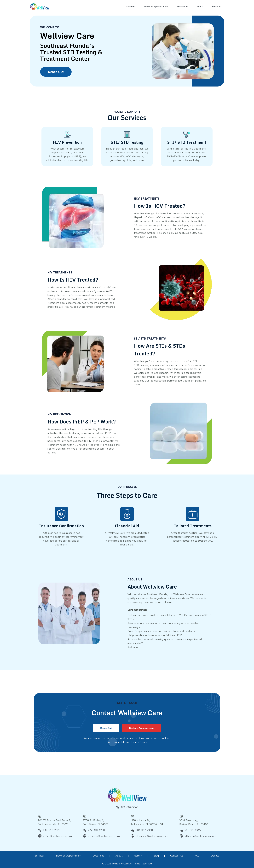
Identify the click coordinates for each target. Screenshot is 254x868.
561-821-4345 (190, 830)
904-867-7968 (142, 830)
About (119, 856)
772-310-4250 (94, 830)
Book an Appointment (69, 856)
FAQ (197, 856)
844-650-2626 (49, 830)
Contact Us (177, 856)
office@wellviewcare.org (55, 836)
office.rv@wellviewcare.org (198, 836)
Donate (215, 856)
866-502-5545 (127, 807)
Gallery (138, 856)
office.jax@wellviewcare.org (149, 836)
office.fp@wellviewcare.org (101, 836)
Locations (98, 856)
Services (40, 856)
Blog (156, 856)
